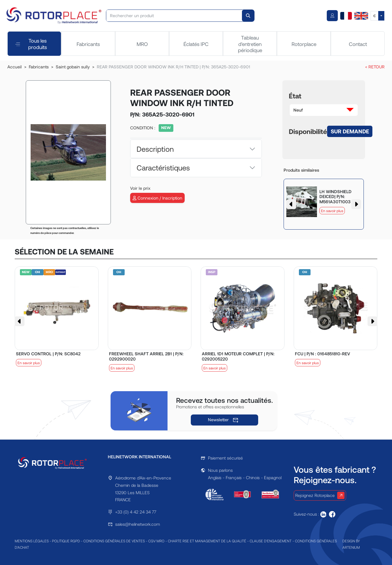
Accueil (15, 67)
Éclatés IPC (196, 44)
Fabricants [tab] (88, 44)
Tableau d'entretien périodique (250, 44)
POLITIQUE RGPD (66, 541)
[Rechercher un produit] (174, 16)
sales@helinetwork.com (138, 524)
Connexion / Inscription (157, 198)
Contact (358, 44)
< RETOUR (375, 67)
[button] (324, 110)
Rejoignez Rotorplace (320, 495)
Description (155, 149)
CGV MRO (156, 541)
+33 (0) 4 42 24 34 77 (136, 512)
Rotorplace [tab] (304, 44)
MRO (142, 44)
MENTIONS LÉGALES (32, 541)
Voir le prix (140, 188)
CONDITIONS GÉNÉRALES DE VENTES (114, 541)
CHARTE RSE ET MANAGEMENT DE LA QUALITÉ (207, 541)
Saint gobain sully (73, 67)
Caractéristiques (163, 168)
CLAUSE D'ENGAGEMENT (271, 541)
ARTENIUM (351, 547)
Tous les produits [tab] (31, 44)
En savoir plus (332, 211)
